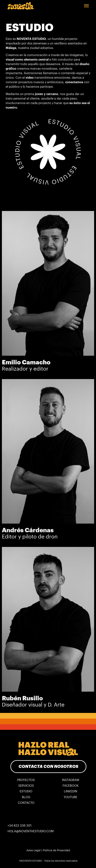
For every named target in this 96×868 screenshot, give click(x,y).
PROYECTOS (26, 780)
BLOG (26, 797)
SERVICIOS (26, 786)
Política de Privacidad (57, 850)
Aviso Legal (34, 850)
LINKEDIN (71, 791)
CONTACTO (26, 803)
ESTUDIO (26, 791)
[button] (87, 6)
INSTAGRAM (71, 780)
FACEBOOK (71, 786)
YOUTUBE (70, 797)
